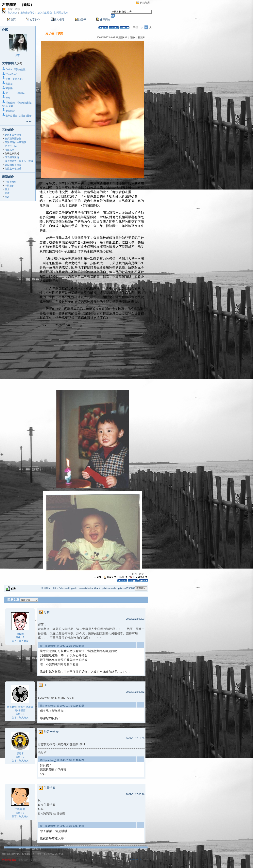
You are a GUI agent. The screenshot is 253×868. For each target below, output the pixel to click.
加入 (204, 865)
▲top (148, 854)
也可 (8, 98)
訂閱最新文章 (61, 13)
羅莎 (18, 55)
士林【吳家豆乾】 (15, 79)
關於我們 (23, 860)
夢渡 (7, 193)
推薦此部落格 (27, 13)
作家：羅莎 (14, 9)
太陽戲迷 (10, 111)
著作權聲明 (60, 860)
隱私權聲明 (74, 860)
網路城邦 (145, 3)
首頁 (13, 19)
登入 (197, 865)
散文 (142, 574)
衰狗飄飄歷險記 (13, 139)
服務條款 (47, 860)
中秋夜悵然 (11, 182)
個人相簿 (59, 19)
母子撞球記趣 (12, 157)
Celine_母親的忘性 (16, 69)
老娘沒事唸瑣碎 (13, 169)
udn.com (146, 860)
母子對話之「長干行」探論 (19, 161)
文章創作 (35, 19)
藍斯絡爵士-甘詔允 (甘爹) (19, 116)
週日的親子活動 (13, 165)
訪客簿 (82, 19)
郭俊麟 (9, 88)
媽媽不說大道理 (13, 135)
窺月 (7, 189)
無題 (7, 197)
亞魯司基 (20, 809)
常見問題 (35, 860)
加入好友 (13, 13)
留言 (14, 641)
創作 (134, 574)
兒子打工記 (11, 146)
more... (30, 122)
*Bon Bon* (11, 74)
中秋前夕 (9, 186)
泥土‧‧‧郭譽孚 (15, 93)
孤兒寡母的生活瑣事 (15, 142)
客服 (85, 860)
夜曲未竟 (9, 150)
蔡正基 (9, 84)
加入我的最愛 (45, 13)
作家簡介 (105, 19)
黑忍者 (20, 754)
